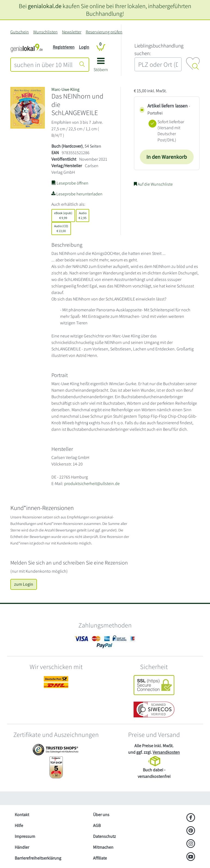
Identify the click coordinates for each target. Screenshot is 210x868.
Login (84, 47)
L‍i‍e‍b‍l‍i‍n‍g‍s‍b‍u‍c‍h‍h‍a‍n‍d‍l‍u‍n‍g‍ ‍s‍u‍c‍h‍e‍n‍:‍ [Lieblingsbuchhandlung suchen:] (159, 50)
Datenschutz (104, 836)
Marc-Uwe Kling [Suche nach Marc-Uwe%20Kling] (65, 89)
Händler (22, 847)
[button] (101, 67)
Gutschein (20, 32)
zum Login (24, 584)
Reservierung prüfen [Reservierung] (104, 32)
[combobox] (43, 65)
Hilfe (19, 826)
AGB (97, 826)
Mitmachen (103, 847)
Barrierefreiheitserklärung (38, 858)
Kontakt (22, 815)
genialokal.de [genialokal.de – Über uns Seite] (45, 6)
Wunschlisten (45, 32)
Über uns (101, 815)
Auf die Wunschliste (153, 184)
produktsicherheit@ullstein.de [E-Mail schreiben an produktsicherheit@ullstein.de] (92, 484)
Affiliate (100, 858)
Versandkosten (166, 752)
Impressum (25, 836)
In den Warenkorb (167, 157)
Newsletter (72, 32)
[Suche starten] (82, 65)
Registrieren (64, 47)
